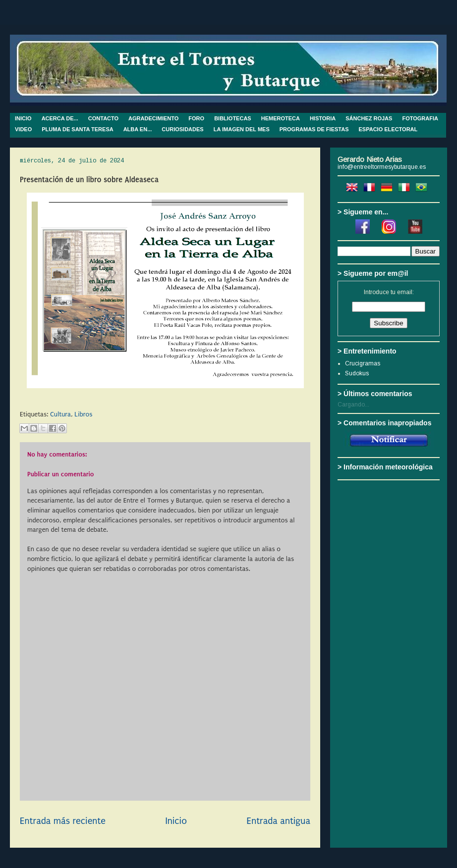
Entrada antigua (279, 821)
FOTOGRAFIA (420, 118)
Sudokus (357, 373)
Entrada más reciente (63, 821)
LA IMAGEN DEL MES (242, 129)
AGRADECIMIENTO (153, 118)
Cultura (60, 414)
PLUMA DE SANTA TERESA (77, 129)
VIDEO (23, 129)
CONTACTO (103, 118)
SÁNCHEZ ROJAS (369, 118)
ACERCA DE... (60, 118)
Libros (83, 414)
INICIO (23, 118)
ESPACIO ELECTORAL (388, 129)
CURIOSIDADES (182, 129)
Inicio (176, 821)
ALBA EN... (138, 129)
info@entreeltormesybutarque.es (382, 167)
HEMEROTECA (281, 118)
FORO (196, 118)
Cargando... (353, 405)
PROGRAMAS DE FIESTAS (314, 129)
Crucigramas (363, 363)
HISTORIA (323, 118)
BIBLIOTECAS (233, 118)
